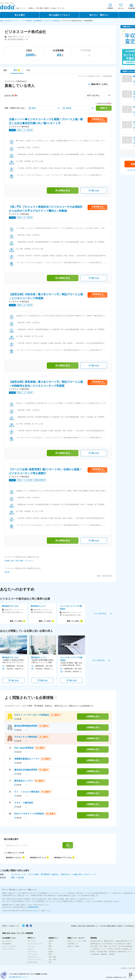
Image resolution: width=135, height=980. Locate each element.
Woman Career (32, 962)
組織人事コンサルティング (85, 874)
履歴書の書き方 (109, 941)
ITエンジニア (32, 941)
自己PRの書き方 (108, 944)
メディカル (31, 946)
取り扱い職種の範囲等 (109, 926)
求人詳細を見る (63, 190)
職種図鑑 (104, 954)
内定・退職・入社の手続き (108, 946)
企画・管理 (15, 561)
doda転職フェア (73, 944)
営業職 (7, 561)
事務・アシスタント (27, 561)
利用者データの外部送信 (125, 926)
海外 (50, 962)
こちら (35, 911)
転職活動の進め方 (96, 941)
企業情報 (112, 954)
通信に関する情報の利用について (89, 926)
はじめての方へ (7, 941)
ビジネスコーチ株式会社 (52, 21)
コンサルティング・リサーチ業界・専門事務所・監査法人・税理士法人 (41, 874)
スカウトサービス (8, 949)
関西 (50, 954)
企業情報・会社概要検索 (34, 21)
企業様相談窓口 (33, 907)
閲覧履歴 (110, 8)
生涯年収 (118, 949)
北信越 (51, 952)
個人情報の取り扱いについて (19, 977)
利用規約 (74, 926)
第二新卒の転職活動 (125, 946)
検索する (104, 108)
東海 (50, 949)
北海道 (51, 941)
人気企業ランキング (99, 949)
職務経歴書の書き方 (122, 941)
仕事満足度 (112, 952)
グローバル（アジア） (35, 960)
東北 (50, 944)
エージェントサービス (9, 946)
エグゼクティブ (33, 957)
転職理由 (125, 949)
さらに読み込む (100, 613)
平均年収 (110, 949)
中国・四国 (52, 957)
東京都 (7, 572)
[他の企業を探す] (32, 845)
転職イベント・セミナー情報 (77, 941)
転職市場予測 (122, 952)
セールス (30, 949)
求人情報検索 (7, 944)
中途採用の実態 (102, 952)
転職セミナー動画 (73, 946)
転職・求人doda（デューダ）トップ (12, 21)
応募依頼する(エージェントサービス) (97, 120)
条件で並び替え (93, 95)
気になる (121, 8)
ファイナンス (32, 952)
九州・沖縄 (52, 960)
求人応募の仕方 (120, 944)
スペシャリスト (33, 954)
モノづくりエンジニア (35, 944)
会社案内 (124, 968)
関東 (13, 878)
